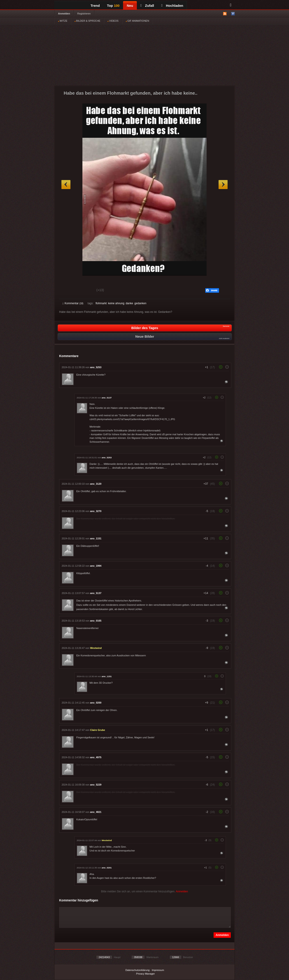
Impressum (158, 970)
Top (113, 6)
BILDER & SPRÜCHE (87, 21)
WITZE (63, 21)
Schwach (85, 291)
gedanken (140, 303)
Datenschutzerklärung (137, 970)
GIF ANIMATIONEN (137, 21)
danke (129, 303)
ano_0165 (96, 621)
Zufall (147, 6)
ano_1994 (96, 566)
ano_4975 (96, 757)
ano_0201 (107, 868)
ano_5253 (96, 367)
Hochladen (172, 6)
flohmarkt (101, 303)
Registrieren (84, 14)
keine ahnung (116, 303)
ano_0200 (96, 703)
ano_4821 (96, 812)
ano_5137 (107, 398)
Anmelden (64, 14)
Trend (95, 6)
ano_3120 (96, 484)
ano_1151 (96, 538)
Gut (68, 291)
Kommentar (73, 303)
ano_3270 (96, 511)
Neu (130, 6)
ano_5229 (96, 785)
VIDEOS (113, 21)
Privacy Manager (146, 974)
